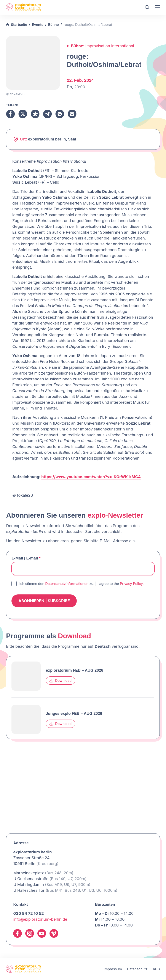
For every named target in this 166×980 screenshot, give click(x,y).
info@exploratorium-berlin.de (40, 919)
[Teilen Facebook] (10, 114)
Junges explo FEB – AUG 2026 (74, 714)
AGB (156, 969)
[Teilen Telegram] (47, 114)
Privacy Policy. (132, 584)
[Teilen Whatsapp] (60, 114)
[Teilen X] (23, 114)
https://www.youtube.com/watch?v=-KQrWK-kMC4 (91, 477)
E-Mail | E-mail (26, 558)
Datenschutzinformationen (67, 584)
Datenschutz (137, 969)
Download (61, 681)
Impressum (113, 969)
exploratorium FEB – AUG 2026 (74, 670)
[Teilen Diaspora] (35, 114)
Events (38, 25)
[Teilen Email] (72, 114)
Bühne (53, 25)
